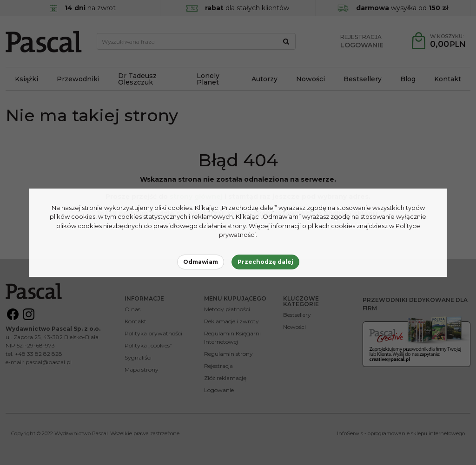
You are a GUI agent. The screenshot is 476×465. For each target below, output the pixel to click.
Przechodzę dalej (265, 262)
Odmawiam (201, 262)
